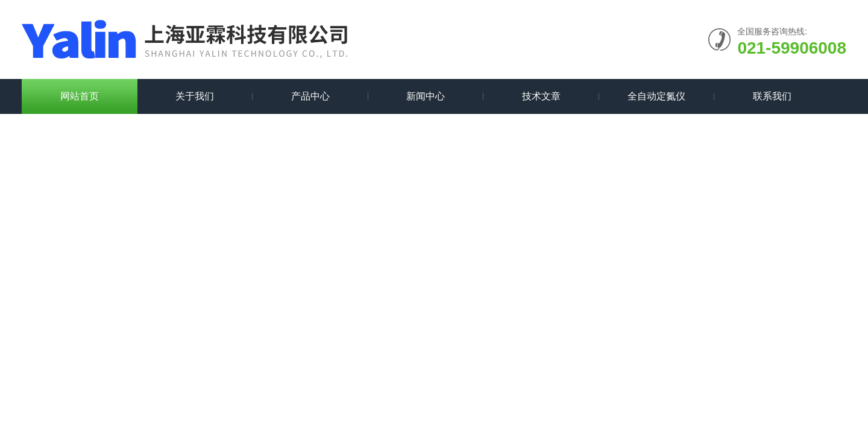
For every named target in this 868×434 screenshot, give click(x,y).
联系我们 (772, 96)
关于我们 (195, 96)
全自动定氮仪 (656, 96)
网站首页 (80, 96)
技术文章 (541, 96)
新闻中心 (426, 96)
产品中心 (310, 96)
